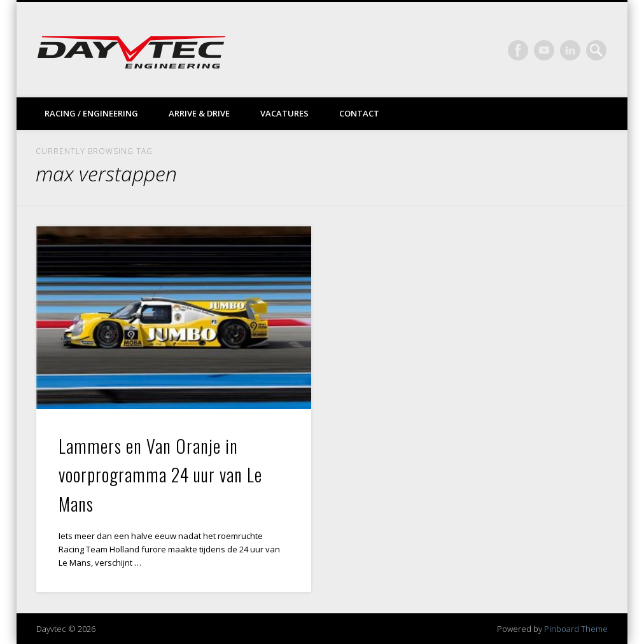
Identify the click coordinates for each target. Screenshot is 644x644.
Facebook (518, 50)
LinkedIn (570, 50)
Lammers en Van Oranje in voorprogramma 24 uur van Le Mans (160, 475)
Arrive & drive (199, 113)
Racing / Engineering (91, 113)
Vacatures (284, 113)
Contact (359, 113)
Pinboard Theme (576, 629)
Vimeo (544, 50)
